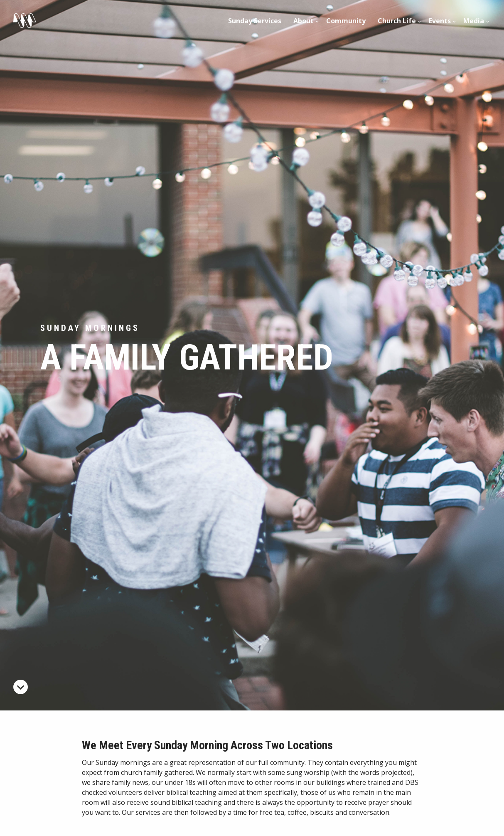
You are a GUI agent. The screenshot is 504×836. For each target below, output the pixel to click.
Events (440, 21)
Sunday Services (255, 21)
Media (474, 21)
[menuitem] (255, 21)
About (304, 21)
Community (346, 21)
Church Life (397, 21)
